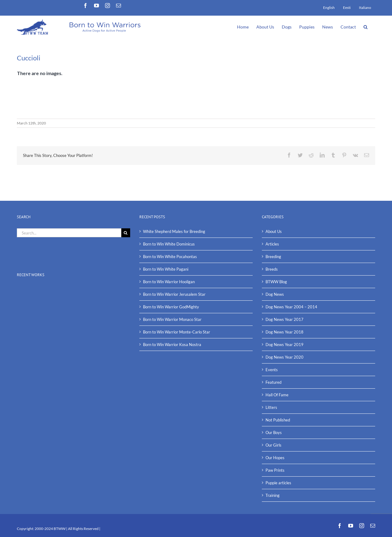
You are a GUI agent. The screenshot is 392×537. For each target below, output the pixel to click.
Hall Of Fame (277, 395)
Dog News (275, 294)
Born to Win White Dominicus (169, 244)
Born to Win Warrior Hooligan (169, 282)
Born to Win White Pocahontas (170, 257)
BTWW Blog (276, 282)
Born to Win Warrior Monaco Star (172, 319)
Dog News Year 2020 (285, 357)
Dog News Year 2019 (285, 345)
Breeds (272, 269)
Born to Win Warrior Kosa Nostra (172, 345)
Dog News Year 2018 (285, 332)
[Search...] (69, 233)
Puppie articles (278, 483)
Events (272, 370)
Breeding (273, 257)
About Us (274, 231)
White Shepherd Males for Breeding (174, 231)
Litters (271, 407)
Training (273, 495)
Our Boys (274, 432)
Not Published (278, 420)
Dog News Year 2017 (285, 319)
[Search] (126, 233)
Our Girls (273, 445)
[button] (366, 26)
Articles (272, 244)
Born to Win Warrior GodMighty (171, 307)
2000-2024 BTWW (50, 529)
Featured (273, 382)
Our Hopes (275, 458)
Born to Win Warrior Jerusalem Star (174, 294)
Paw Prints (275, 470)
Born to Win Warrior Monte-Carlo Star (177, 332)
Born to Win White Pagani (166, 269)
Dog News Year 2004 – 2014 (291, 307)
